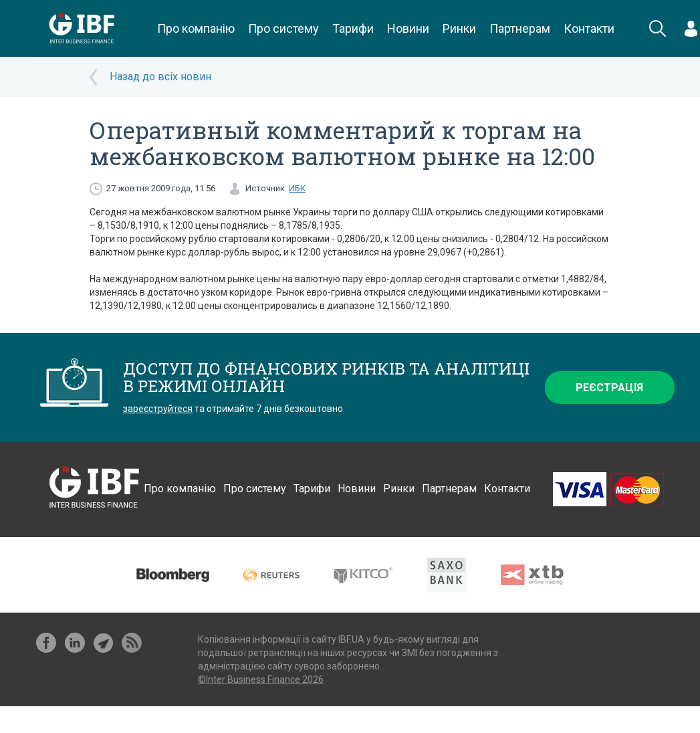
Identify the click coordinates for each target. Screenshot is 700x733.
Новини (408, 28)
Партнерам (520, 28)
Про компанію (196, 28)
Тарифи (353, 28)
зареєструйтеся (158, 409)
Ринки (459, 28)
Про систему (283, 28)
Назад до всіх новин (160, 77)
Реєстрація (609, 388)
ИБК (297, 188)
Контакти (589, 28)
